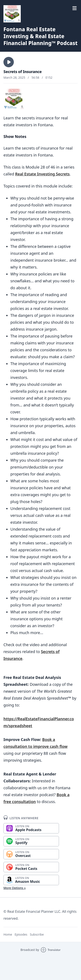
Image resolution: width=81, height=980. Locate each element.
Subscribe (37, 934)
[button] (9, 62)
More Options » (15, 888)
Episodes (21, 934)
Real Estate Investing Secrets (42, 174)
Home (8, 934)
